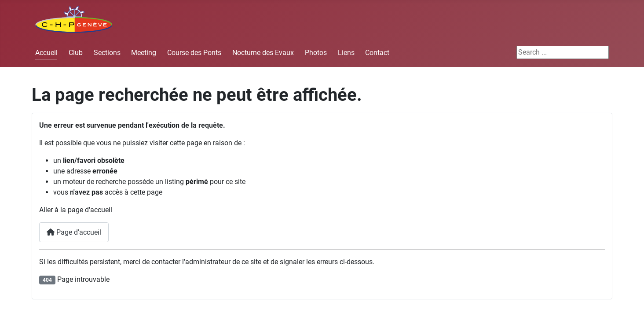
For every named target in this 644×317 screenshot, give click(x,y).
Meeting (144, 53)
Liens (346, 53)
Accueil (46, 53)
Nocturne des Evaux (263, 53)
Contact (377, 53)
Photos (316, 53)
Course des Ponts (194, 53)
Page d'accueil (74, 232)
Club (76, 53)
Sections (107, 53)
